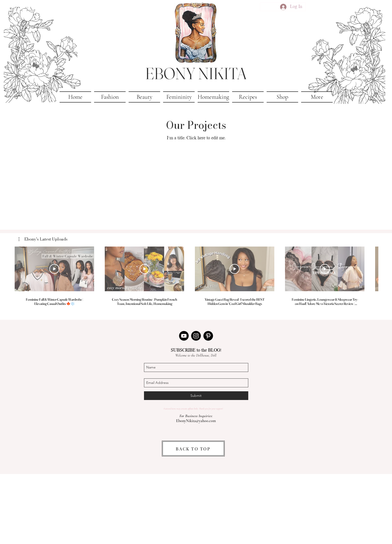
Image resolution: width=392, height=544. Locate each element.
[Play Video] (54, 269)
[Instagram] (196, 336)
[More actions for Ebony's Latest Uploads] (43, 239)
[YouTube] (184, 336)
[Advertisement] (196, 509)
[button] (317, 97)
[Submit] (196, 396)
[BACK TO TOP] (193, 449)
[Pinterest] (208, 336)
